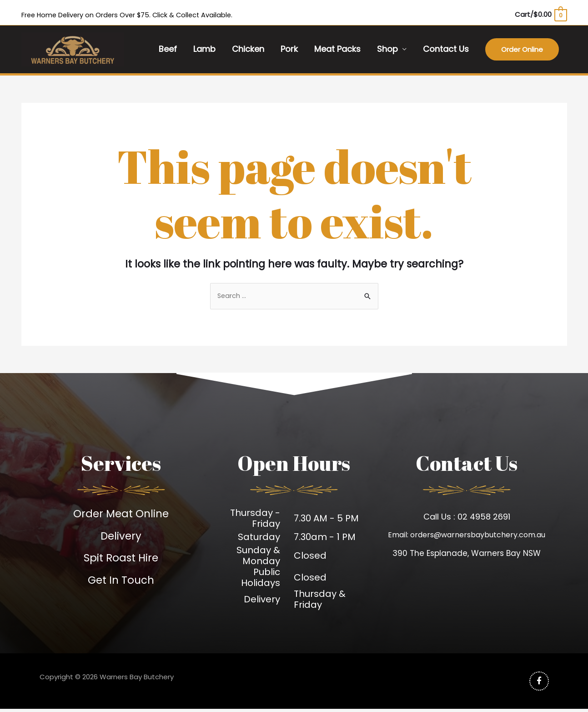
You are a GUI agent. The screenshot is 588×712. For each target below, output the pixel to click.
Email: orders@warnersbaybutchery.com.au (467, 537)
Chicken (248, 51)
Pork (289, 51)
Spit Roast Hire (121, 560)
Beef (168, 51)
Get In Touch (121, 582)
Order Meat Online (121, 515)
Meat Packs (337, 51)
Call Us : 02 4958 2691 (467, 518)
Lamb (204, 51)
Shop (387, 51)
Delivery (121, 538)
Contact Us (446, 51)
